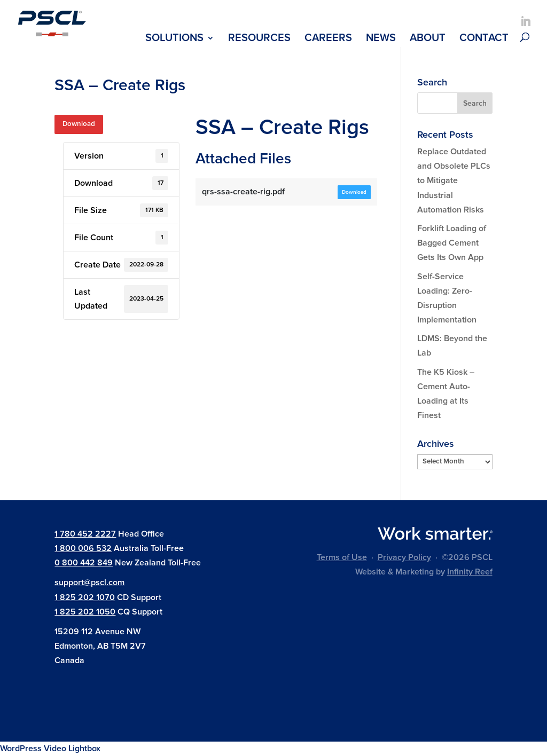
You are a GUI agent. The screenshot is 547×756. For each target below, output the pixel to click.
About (428, 39)
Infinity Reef (470, 572)
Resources (259, 39)
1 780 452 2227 (85, 534)
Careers (328, 39)
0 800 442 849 (84, 563)
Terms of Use (342, 557)
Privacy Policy (404, 557)
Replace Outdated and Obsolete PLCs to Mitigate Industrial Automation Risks (454, 181)
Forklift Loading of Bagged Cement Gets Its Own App (452, 243)
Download (79, 124)
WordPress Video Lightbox (50, 749)
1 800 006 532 (83, 548)
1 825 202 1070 (85, 597)
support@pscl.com (89, 582)
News (381, 39)
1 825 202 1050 (85, 612)
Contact (484, 39)
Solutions (174, 39)
